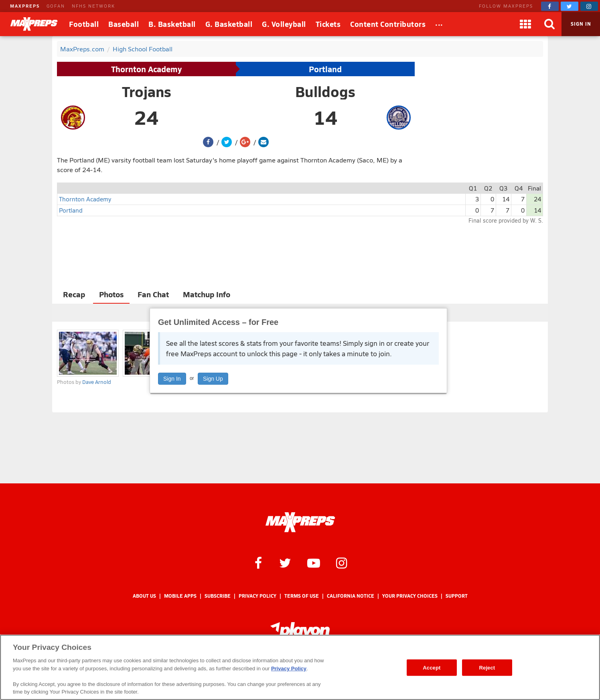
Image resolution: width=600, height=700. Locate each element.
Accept (432, 667)
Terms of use (302, 596)
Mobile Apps (180, 596)
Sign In (172, 379)
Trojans (147, 91)
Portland (325, 69)
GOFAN (56, 6)
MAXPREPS (25, 6)
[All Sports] (439, 24)
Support (457, 596)
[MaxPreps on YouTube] (314, 562)
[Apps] (525, 24)
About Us (144, 596)
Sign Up (213, 379)
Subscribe (218, 596)
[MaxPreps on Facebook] (550, 6)
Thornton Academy (146, 69)
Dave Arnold (97, 382)
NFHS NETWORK (93, 6)
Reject (487, 667)
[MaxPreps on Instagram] (589, 6)
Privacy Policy (257, 596)
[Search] (549, 24)
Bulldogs (325, 91)
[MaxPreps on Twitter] (570, 6)
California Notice (351, 596)
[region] (300, 667)
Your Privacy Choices (410, 596)
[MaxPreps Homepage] (300, 522)
